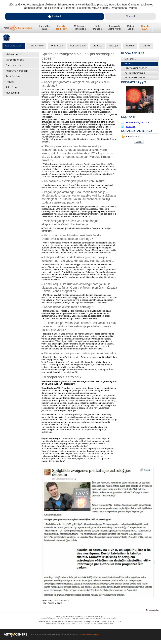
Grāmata (97, 46)
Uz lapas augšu (153, 610)
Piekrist (55, 16)
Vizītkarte (130, 59)
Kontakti (146, 46)
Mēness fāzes (78, 46)
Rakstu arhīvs (36, 46)
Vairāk (133, 8)
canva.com (109, 623)
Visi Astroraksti (14, 54)
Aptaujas (114, 46)
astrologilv (131, 126)
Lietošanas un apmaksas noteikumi (80, 617)
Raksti (128, 64)
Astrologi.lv (115, 622)
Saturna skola (13, 65)
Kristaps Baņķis (94, 622)
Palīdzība (99, 617)
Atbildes (130, 46)
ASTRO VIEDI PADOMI (135, 78)
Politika (10, 82)
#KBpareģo (57, 46)
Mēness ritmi (13, 93)
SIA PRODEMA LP (71, 623)
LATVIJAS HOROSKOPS (136, 68)
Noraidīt (130, 16)
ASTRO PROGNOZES (135, 73)
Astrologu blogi (14, 46)
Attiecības (11, 87)
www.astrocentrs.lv (91, 634)
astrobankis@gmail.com (137, 122)
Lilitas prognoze (15, 60)
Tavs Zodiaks (13, 76)
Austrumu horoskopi (17, 71)
